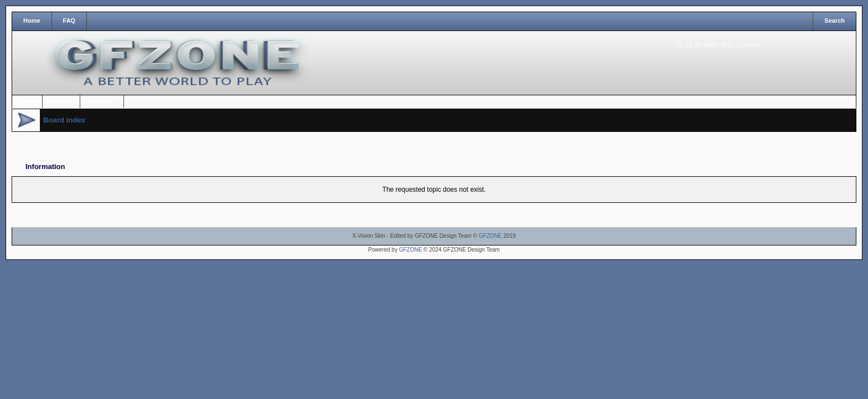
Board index (64, 120)
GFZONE (490, 236)
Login (29, 101)
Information (45, 167)
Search (835, 21)
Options (99, 101)
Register (62, 101)
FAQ (69, 21)
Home (32, 21)
